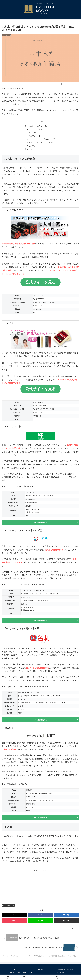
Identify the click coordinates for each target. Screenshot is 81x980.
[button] (66, 921)
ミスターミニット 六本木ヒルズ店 (42, 140)
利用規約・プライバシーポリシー (21, 973)
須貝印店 (32, 146)
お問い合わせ (60, 973)
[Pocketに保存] (15, 921)
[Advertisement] (40, 887)
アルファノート (35, 136)
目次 (38, 122)
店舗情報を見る (42, 523)
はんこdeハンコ (35, 133)
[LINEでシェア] (40, 921)
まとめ (29, 150)
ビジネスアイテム (8, 906)
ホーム (15, 970)
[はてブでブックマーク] (66, 916)
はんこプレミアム (36, 130)
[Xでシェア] (15, 916)
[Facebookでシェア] (40, 916)
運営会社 (41, 970)
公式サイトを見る (40, 283)
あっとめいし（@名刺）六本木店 (41, 143)
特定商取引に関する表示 (66, 970)
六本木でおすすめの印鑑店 (37, 126)
